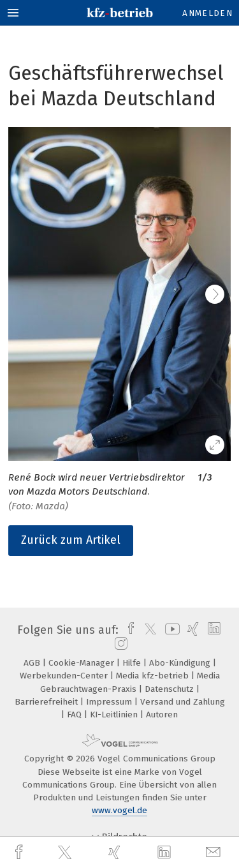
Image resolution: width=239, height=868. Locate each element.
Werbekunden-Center (65, 676)
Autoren (162, 715)
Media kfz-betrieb (154, 676)
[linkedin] (166, 853)
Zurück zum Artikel (71, 540)
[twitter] (66, 853)
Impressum (110, 702)
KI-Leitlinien (115, 715)
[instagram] (119, 644)
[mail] (215, 852)
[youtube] (170, 630)
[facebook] (20, 852)
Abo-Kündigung (181, 663)
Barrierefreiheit (47, 702)
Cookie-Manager (83, 663)
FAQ (76, 715)
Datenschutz (170, 689)
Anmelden (207, 13)
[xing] (116, 852)
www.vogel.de (119, 810)
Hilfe (133, 663)
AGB (33, 663)
